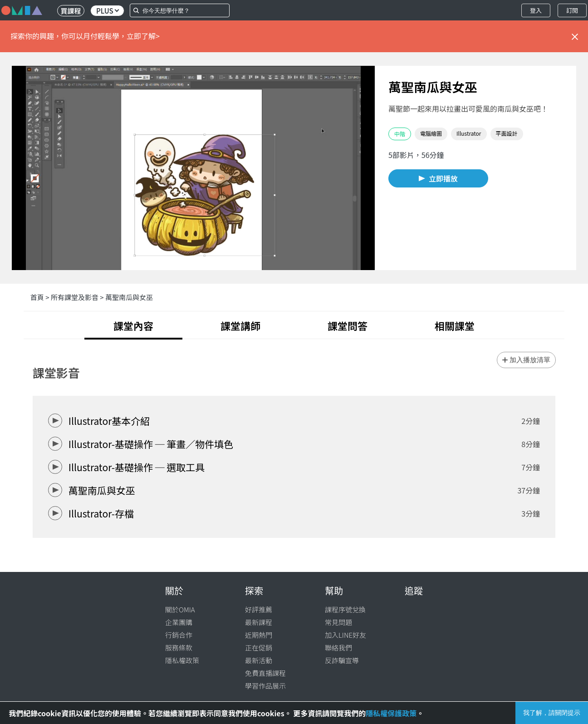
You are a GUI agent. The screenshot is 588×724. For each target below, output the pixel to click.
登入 (536, 10)
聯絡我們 (338, 648)
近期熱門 (259, 635)
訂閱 (572, 10)
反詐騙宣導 (342, 660)
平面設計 (507, 133)
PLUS (108, 11)
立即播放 (443, 178)
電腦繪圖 (431, 133)
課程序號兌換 (345, 609)
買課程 (71, 11)
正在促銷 (259, 648)
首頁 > (41, 297)
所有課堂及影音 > (78, 297)
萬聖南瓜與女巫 (129, 297)
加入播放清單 (530, 360)
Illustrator (469, 133)
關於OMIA (180, 609)
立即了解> (143, 36)
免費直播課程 (265, 673)
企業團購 (179, 622)
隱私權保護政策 (391, 713)
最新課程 (259, 622)
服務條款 (179, 648)
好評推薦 (259, 609)
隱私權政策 (182, 660)
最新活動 (259, 660)
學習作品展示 (265, 686)
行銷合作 (179, 635)
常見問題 (338, 622)
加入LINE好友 (345, 635)
